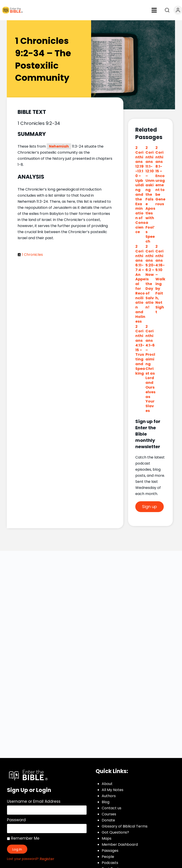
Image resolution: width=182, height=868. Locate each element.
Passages (110, 851)
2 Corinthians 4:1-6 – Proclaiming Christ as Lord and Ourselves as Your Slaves (150, 369)
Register (47, 859)
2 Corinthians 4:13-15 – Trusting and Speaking (140, 350)
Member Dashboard (120, 844)
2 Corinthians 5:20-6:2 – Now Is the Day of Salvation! (150, 277)
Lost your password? (23, 859)
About (107, 784)
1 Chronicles (32, 255)
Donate (108, 820)
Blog (106, 802)
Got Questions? (115, 832)
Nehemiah (59, 146)
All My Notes (113, 790)
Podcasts (110, 863)
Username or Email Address (34, 801)
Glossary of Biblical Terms (125, 826)
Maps (107, 838)
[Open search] (167, 10)
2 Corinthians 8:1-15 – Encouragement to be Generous (160, 176)
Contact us (112, 808)
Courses (109, 814)
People (108, 857)
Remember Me (23, 838)
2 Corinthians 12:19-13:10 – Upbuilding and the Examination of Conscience (140, 190)
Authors (109, 796)
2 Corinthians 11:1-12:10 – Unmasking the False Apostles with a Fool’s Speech (150, 195)
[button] (154, 10)
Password (16, 820)
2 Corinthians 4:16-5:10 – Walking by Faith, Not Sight (160, 279)
